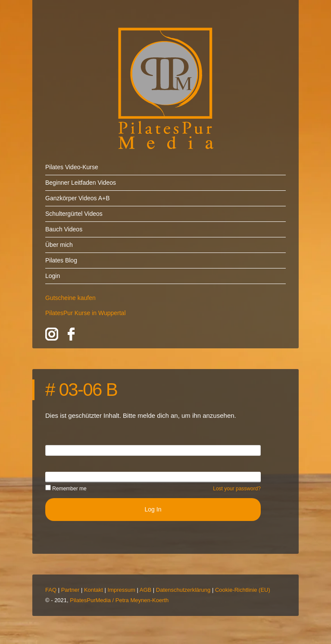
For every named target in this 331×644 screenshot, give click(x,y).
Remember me (66, 489)
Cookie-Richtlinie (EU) (243, 590)
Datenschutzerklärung (183, 590)
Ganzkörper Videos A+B (78, 198)
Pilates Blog (61, 260)
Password (58, 477)
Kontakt (94, 590)
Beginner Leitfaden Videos (81, 183)
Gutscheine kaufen (70, 298)
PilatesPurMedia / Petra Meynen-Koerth (119, 600)
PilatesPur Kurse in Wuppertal (86, 313)
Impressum (122, 590)
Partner (70, 590)
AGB (145, 590)
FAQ (51, 590)
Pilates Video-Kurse (72, 167)
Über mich (59, 245)
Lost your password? (237, 489)
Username (59, 450)
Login (53, 276)
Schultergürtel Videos (74, 214)
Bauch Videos (64, 229)
